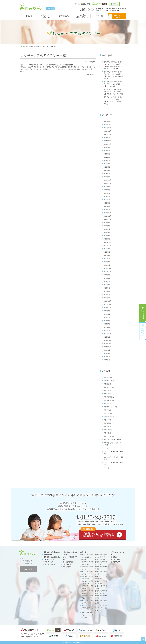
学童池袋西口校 (109, 397)
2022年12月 (107, 180)
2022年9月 (107, 187)
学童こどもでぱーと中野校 (112, 440)
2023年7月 (107, 160)
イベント (106, 468)
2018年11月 (107, 304)
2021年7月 (107, 229)
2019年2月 (107, 295)
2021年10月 (107, 219)
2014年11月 (107, 344)
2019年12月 (107, 268)
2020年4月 (107, 255)
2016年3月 (107, 330)
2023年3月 (107, 174)
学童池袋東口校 (109, 400)
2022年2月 (107, 206)
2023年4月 (107, 170)
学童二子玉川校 (109, 436)
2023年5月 (107, 167)
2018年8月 (107, 314)
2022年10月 (107, 183)
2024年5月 (107, 157)
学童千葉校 (107, 433)
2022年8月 (107, 190)
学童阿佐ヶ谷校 (109, 381)
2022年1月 (107, 210)
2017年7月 (107, 317)
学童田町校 (107, 394)
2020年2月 (107, 262)
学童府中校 (107, 410)
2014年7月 (107, 357)
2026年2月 (107, 121)
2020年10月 (107, 245)
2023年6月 (107, 164)
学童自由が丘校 (109, 387)
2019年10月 (107, 272)
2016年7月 (107, 324)
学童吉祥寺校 (108, 430)
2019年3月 (107, 291)
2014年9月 (107, 350)
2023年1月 (107, 177)
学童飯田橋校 (108, 377)
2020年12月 (107, 242)
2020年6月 (107, 252)
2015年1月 (107, 337)
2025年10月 (107, 134)
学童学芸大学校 (109, 417)
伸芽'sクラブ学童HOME (29, 47)
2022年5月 (107, 196)
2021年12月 (107, 213)
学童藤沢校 (107, 384)
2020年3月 (107, 259)
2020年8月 (107, 249)
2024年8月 (107, 147)
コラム (106, 448)
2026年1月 (107, 125)
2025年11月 (107, 131)
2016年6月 (107, 327)
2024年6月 (107, 154)
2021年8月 (107, 226)
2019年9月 (107, 275)
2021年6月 (107, 232)
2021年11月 (107, 216)
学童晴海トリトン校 (110, 407)
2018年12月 (107, 301)
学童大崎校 (107, 420)
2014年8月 (107, 353)
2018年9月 (107, 311)
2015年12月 (107, 334)
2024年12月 (107, 141)
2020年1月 (107, 265)
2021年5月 (107, 236)
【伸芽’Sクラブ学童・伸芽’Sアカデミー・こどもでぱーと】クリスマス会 (113, 84)
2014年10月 (107, 347)
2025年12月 (107, 128)
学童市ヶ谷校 (108, 413)
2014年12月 (107, 340)
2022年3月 (107, 203)
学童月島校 (107, 404)
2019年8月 (107, 278)
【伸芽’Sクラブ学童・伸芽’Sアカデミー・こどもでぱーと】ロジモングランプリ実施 (113, 92)
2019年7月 (107, 281)
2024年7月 (107, 151)
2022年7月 (107, 193)
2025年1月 (107, 138)
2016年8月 (107, 321)
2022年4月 (107, 200)
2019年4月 (107, 288)
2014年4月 (107, 360)
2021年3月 (107, 239)
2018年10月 (107, 308)
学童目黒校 (107, 390)
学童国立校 (107, 426)
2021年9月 (107, 223)
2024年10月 (107, 144)
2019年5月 (107, 285)
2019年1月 (107, 298)
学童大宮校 (107, 423)
